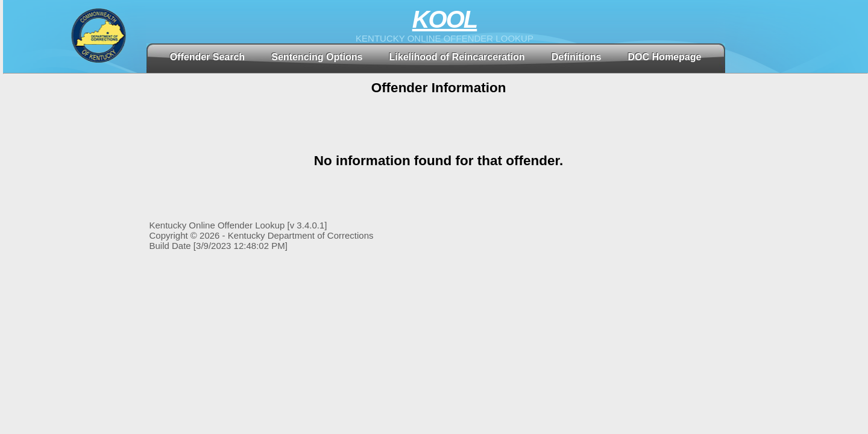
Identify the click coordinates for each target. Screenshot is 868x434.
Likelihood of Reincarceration (457, 57)
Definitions (577, 57)
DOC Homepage (665, 57)
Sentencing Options (317, 57)
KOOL (445, 19)
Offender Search (207, 57)
